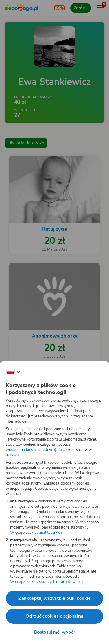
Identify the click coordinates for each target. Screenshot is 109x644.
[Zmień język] (13, 372)
